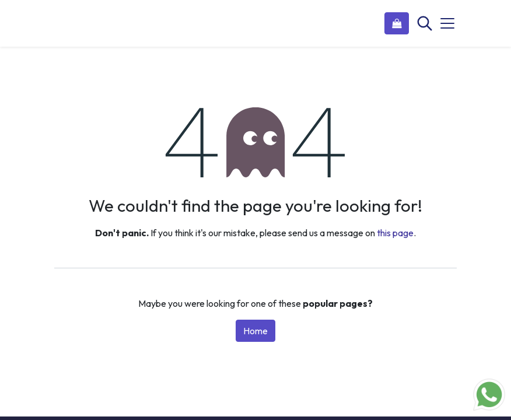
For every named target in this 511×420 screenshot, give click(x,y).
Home (256, 331)
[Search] (423, 23)
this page (395, 233)
